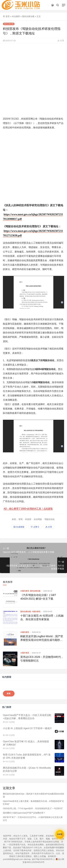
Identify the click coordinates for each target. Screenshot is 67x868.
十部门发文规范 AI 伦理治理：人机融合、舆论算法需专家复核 (42, 618)
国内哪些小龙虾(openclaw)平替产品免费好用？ (24, 813)
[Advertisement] (33, 80)
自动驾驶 (38, 519)
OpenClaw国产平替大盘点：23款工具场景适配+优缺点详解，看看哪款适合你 (27, 717)
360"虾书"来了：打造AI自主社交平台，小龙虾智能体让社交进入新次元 (33, 819)
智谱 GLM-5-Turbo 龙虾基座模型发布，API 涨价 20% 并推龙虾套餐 (27, 756)
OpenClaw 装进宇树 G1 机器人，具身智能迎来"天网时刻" (26, 743)
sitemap (27, 859)
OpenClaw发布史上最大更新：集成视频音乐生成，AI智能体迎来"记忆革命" (33, 803)
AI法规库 (16, 16)
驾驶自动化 (50, 519)
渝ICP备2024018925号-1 (43, 859)
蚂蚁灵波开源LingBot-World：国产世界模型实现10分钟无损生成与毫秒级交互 (42, 638)
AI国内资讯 (25, 591)
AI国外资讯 (25, 653)
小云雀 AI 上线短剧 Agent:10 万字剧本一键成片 (27, 728)
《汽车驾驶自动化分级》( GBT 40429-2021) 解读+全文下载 (38, 597)
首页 (8, 16)
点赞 (35, 527)
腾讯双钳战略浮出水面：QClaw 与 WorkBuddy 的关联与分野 (27, 769)
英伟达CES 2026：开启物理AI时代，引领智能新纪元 (42, 659)
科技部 (28, 519)
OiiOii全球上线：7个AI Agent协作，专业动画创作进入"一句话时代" (33, 808)
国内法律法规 (28, 16)
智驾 (20, 519)
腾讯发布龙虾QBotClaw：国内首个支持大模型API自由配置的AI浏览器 (33, 795)
